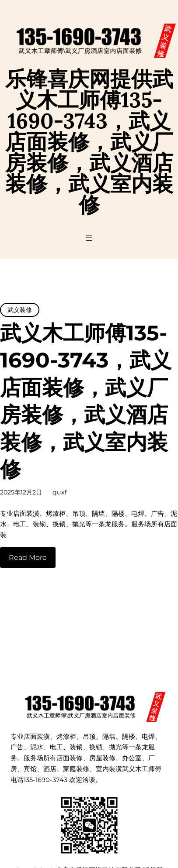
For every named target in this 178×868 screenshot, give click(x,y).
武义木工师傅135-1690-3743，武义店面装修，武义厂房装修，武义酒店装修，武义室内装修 (86, 401)
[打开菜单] (89, 238)
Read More (28, 558)
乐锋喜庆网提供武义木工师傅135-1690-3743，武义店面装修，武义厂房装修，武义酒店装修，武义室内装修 (89, 142)
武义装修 (20, 310)
